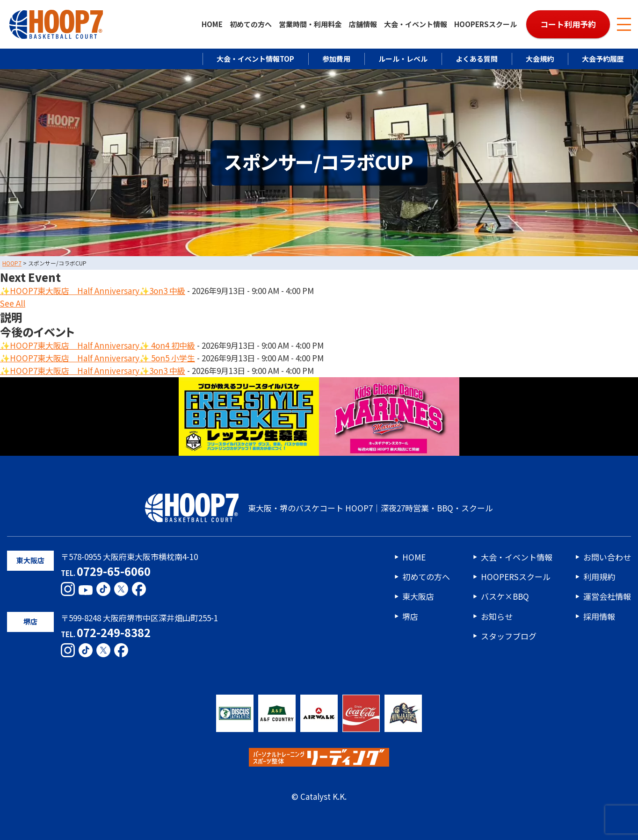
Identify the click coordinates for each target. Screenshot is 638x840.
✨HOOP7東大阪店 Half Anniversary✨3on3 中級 (93, 291)
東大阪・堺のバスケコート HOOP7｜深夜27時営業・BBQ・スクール (319, 508)
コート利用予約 (568, 24)
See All (13, 304)
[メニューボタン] (624, 24)
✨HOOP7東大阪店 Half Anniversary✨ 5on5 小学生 (98, 358)
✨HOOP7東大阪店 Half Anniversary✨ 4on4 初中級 (98, 345)
